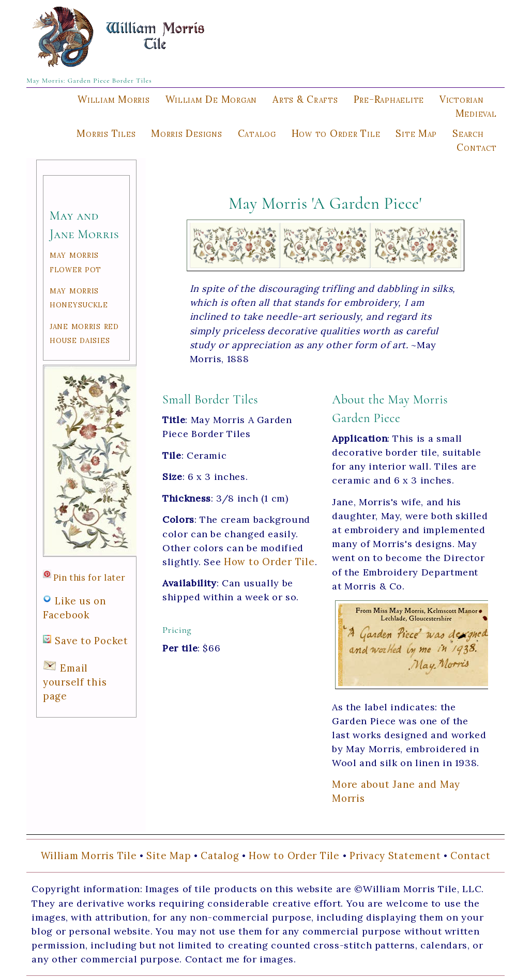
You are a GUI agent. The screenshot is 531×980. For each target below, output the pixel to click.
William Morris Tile (89, 855)
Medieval (476, 113)
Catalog (257, 133)
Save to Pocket (91, 641)
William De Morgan (211, 99)
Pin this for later (89, 578)
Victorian (462, 99)
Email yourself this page (75, 682)
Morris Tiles (106, 133)
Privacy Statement (395, 855)
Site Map (416, 133)
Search (468, 133)
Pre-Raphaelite (389, 99)
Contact (476, 147)
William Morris (113, 99)
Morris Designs (186, 133)
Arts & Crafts (305, 99)
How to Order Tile (336, 133)
